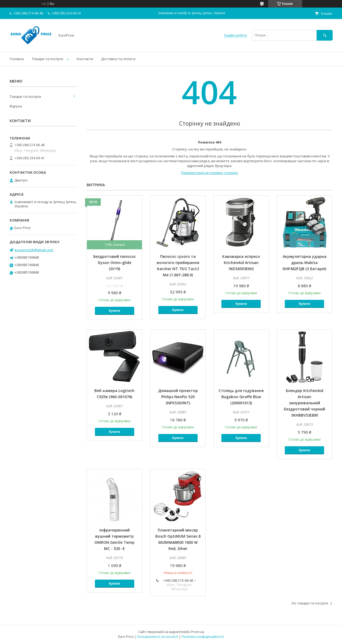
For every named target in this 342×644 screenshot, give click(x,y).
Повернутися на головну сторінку (210, 173)
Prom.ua (198, 632)
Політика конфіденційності (203, 637)
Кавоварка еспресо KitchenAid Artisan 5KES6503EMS (241, 263)
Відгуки (16, 106)
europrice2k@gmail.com (34, 250)
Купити (114, 311)
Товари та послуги (47, 59)
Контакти (85, 59)
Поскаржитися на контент (157, 637)
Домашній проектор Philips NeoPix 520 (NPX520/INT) (178, 397)
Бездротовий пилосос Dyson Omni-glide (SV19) (115, 263)
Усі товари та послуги (310, 603)
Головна (17, 59)
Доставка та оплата (118, 59)
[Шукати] (325, 35)
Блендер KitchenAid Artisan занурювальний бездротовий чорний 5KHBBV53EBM (304, 403)
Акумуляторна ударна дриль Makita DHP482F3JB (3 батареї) (305, 263)
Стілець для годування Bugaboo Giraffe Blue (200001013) (241, 397)
